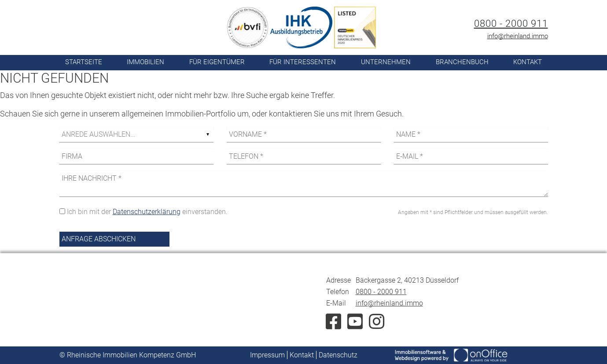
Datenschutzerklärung (147, 212)
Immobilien (145, 62)
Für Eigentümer (217, 62)
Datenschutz (338, 355)
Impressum (267, 355)
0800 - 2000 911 (511, 24)
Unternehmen (386, 62)
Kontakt (528, 62)
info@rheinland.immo (518, 36)
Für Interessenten (303, 62)
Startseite (84, 62)
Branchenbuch (462, 62)
